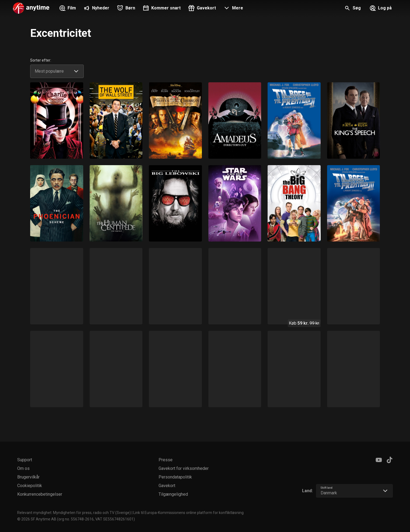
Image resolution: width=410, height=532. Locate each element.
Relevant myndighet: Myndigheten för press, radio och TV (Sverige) (74, 513)
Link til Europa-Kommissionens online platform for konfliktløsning (188, 513)
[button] (233, 9)
